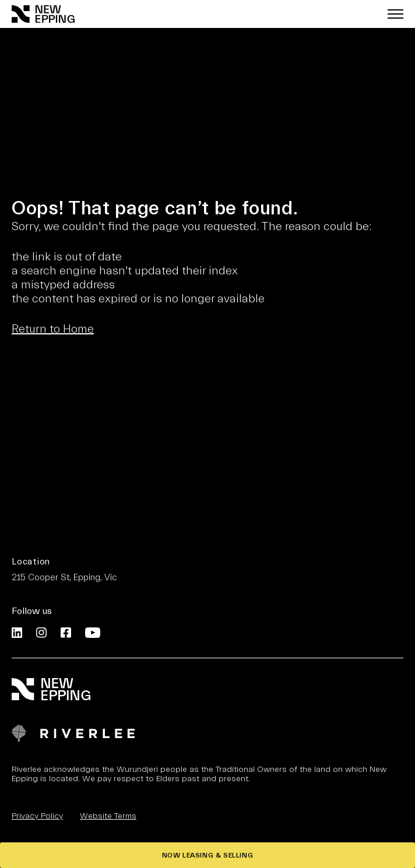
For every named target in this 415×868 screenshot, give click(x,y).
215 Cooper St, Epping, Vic (64, 578)
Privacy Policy (37, 816)
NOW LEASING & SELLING (208, 855)
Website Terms (108, 816)
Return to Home (53, 329)
